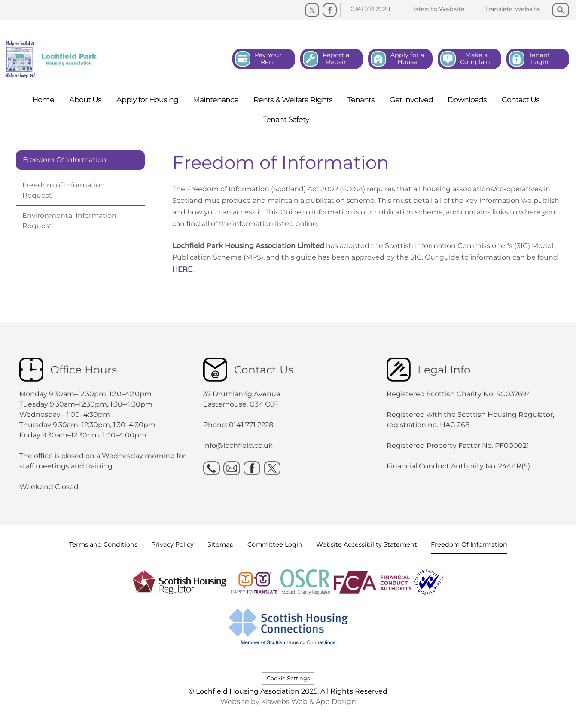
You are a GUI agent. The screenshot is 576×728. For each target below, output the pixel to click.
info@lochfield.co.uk (238, 445)
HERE (182, 269)
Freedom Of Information (65, 160)
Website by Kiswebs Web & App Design (288, 702)
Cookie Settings (288, 678)
